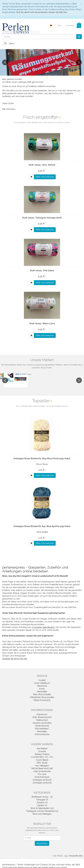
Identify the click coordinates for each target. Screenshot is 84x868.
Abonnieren (42, 843)
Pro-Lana (42, 774)
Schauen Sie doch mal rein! (15, 659)
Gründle (42, 751)
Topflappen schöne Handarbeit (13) (42, 811)
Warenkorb (42, 686)
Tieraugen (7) (42, 800)
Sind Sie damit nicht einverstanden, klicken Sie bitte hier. (42, 12)
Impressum (42, 714)
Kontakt (42, 680)
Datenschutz (42, 720)
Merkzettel (42, 692)
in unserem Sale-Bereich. (43, 627)
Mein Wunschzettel (42, 694)
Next (79, 62)
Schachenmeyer (42, 777)
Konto (42, 689)
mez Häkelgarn (42, 766)
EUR (60, 26)
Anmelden (70, 26)
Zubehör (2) (42, 803)
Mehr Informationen (45, 177)
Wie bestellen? (42, 729)
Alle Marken (42, 749)
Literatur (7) (42, 805)
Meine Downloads (42, 700)
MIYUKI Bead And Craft (42, 768)
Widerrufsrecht (42, 726)
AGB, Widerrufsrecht (42, 717)
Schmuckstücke (42, 734)
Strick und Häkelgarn (42, 814)
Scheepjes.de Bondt (42, 780)
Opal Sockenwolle (42, 771)
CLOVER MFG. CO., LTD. (42, 757)
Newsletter (42, 731)
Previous (5, 62)
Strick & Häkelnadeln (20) (42, 808)
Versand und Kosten (42, 723)
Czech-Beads (42, 760)
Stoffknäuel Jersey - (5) (42, 797)
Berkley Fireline (42, 754)
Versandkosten (76, 856)
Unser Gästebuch (42, 683)
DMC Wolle (42, 763)
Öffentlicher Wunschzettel (42, 697)
